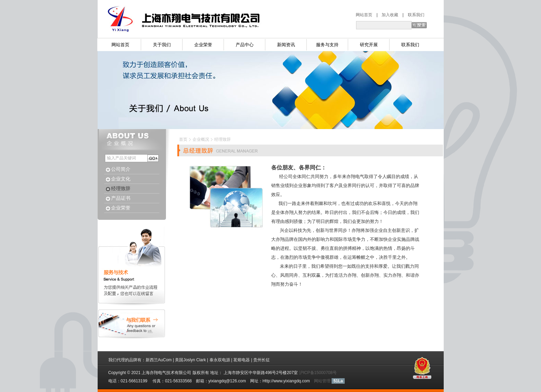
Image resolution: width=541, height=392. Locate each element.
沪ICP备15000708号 (318, 373)
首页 (183, 139)
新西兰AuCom (159, 360)
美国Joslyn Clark (190, 360)
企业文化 (121, 179)
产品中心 (245, 45)
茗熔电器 (242, 360)
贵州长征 (262, 360)
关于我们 (162, 45)
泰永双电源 (220, 360)
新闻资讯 (286, 45)
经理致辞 (121, 189)
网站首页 (366, 15)
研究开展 (369, 45)
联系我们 (416, 15)
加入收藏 (388, 15)
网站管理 (322, 381)
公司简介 (121, 169)
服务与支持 (327, 45)
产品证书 (121, 198)
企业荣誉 (203, 45)
